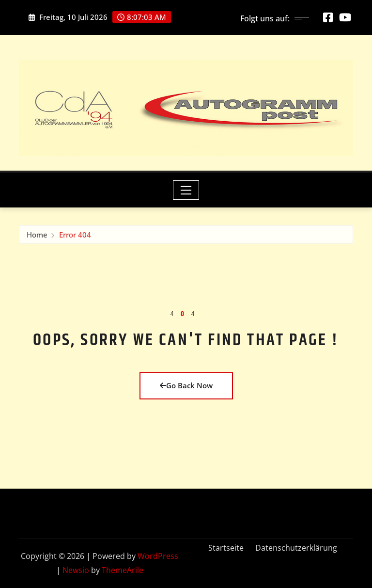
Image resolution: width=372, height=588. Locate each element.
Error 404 (75, 236)
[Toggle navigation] (186, 190)
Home (37, 236)
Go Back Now (186, 385)
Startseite (226, 548)
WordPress (158, 556)
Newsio (76, 570)
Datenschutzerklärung (296, 548)
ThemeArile (123, 570)
